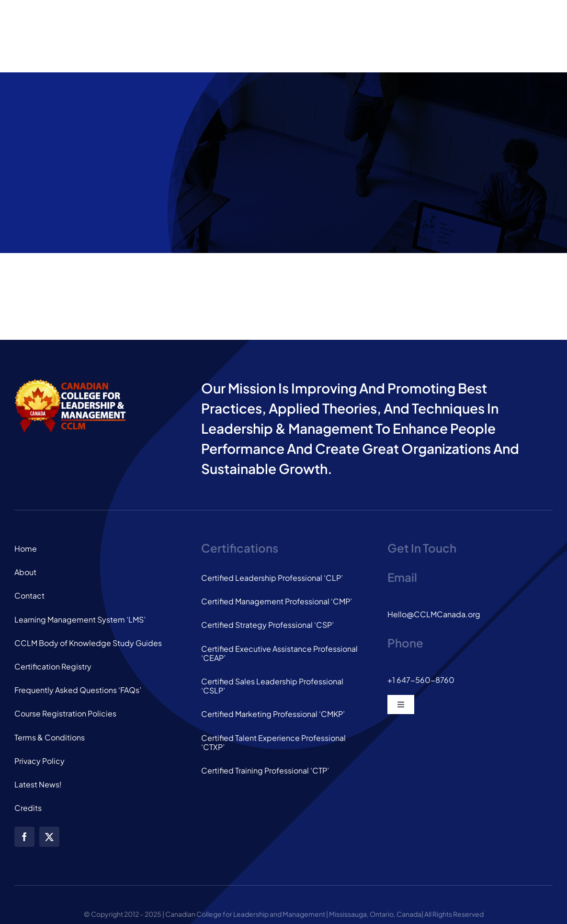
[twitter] (49, 837)
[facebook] (24, 837)
